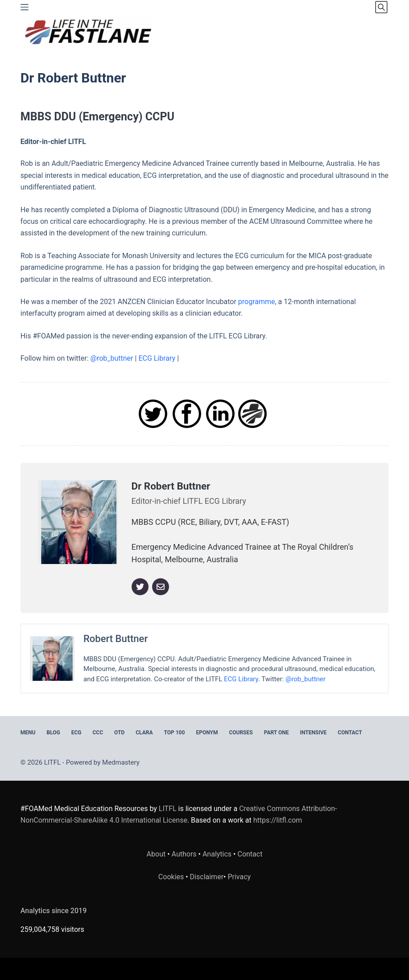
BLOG (53, 733)
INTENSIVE (313, 733)
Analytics (217, 854)
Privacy (239, 877)
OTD (119, 733)
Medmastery (121, 762)
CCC (98, 733)
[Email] (161, 587)
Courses (241, 733)
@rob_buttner (112, 358)
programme (257, 302)
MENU (28, 733)
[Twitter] (140, 587)
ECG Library (157, 358)
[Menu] (25, 7)
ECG (76, 733)
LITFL (168, 809)
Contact (350, 733)
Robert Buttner (116, 639)
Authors (184, 854)
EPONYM (207, 733)
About (156, 854)
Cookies (172, 877)
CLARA (144, 733)
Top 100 (174, 733)
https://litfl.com (278, 820)
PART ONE (277, 733)
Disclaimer (207, 877)
